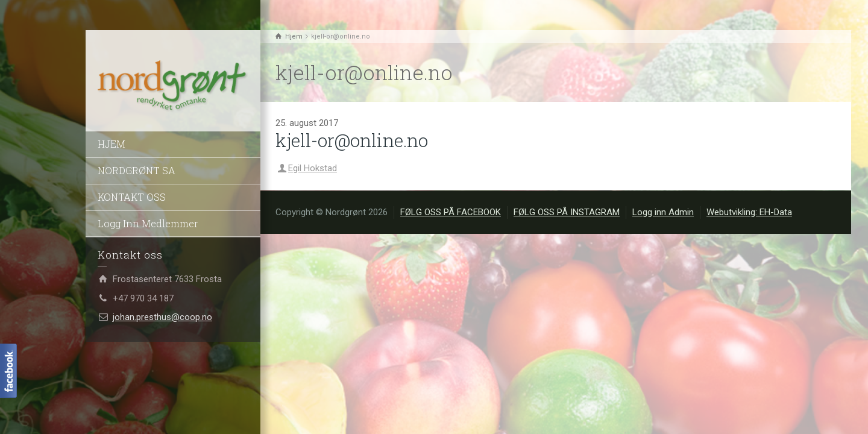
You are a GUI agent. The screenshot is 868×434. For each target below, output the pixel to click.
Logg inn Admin (663, 212)
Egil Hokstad (313, 168)
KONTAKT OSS (132, 197)
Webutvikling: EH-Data (749, 212)
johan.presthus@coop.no (162, 317)
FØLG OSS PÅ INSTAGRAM (567, 212)
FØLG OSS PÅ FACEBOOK (451, 212)
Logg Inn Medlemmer (148, 223)
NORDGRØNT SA (137, 170)
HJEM (112, 144)
